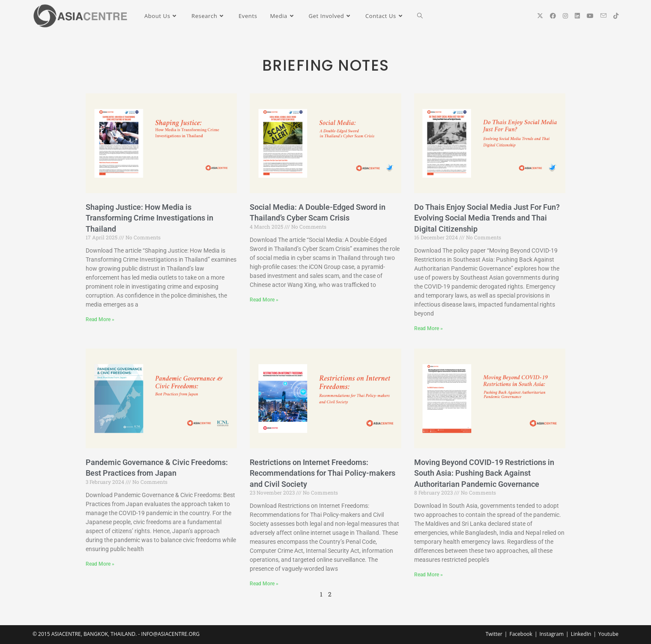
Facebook (521, 634)
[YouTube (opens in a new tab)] (590, 16)
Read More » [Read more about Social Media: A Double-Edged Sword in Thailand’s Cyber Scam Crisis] (264, 300)
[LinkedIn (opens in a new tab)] (577, 16)
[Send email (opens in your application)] (603, 16)
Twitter (494, 634)
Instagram (551, 634)
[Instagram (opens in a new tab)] (565, 16)
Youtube (608, 634)
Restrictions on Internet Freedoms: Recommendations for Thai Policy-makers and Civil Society (323, 473)
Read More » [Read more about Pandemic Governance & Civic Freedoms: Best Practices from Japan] (100, 564)
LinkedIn (581, 634)
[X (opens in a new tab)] (540, 16)
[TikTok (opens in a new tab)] (616, 16)
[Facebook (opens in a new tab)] (553, 16)
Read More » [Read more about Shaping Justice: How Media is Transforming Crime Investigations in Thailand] (100, 319)
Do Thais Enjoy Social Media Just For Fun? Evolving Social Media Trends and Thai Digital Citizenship (487, 218)
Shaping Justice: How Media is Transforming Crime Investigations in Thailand (149, 218)
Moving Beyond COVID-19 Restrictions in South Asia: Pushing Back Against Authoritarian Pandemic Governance (484, 473)
